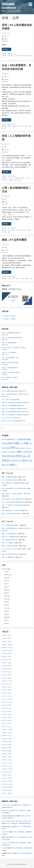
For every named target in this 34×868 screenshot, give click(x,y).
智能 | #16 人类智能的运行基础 (11, 409)
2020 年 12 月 (6, 729)
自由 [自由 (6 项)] (27, 456)
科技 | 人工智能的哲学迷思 (10, 367)
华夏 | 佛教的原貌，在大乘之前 (11, 510)
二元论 (9, 178)
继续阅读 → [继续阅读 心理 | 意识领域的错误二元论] (6, 224)
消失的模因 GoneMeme (9, 6)
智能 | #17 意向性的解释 (9, 406)
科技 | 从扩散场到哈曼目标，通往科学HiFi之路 (15, 394)
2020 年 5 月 (6, 748)
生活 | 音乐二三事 (7, 399)
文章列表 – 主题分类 (10, 316)
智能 (5, 590)
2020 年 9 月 (6, 736)
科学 (5, 602)
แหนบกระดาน (6, 810)
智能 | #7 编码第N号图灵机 (10, 546)
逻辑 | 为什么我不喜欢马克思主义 (12, 514)
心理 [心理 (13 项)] (4, 452)
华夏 (5, 578)
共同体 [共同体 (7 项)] (21, 444)
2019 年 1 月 (6, 793)
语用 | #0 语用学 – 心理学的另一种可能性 (14, 348)
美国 (22, 126)
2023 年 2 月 (6, 678)
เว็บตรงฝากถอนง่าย (7, 805)
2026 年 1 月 (6, 635)
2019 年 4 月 (6, 784)
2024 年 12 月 (6, 648)
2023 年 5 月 (6, 669)
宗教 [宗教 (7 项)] (29, 448)
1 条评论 (6, 79)
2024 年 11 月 (6, 650)
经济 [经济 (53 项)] (18, 456)
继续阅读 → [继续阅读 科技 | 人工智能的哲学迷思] (6, 172)
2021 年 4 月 (6, 717)
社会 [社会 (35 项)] (4, 456)
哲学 (12, 56)
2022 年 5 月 (6, 687)
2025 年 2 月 (6, 641)
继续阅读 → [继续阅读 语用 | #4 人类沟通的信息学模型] (6, 49)
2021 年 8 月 (6, 708)
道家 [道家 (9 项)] (28, 461)
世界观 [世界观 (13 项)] (9, 439)
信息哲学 (7, 575)
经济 (5, 608)
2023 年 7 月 (6, 663)
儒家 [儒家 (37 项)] (17, 443)
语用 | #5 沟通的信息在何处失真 (11, 333)
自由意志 (24, 56)
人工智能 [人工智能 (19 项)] (19, 439)
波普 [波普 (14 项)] (26, 452)
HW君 (5, 36)
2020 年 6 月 (6, 745)
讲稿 (5, 611)
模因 (14, 277)
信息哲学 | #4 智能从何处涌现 (11, 372)
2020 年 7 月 (6, 742)
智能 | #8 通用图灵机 (8, 557)
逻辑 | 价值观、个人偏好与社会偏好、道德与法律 (16, 494)
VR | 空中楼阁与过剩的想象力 (10, 391)
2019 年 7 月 (6, 775)
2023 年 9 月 (6, 660)
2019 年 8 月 (6, 772)
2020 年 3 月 (6, 754)
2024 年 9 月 (6, 654)
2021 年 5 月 (6, 714)
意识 (19, 56)
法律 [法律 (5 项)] (23, 452)
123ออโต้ (5, 848)
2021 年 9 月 (6, 705)
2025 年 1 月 (6, 644)
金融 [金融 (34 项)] (12, 465)
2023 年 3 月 (6, 675)
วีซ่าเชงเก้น (5, 832)
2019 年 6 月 (6, 778)
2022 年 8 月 (6, 684)
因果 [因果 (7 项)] (17, 448)
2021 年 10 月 (6, 702)
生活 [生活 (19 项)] (30, 452)
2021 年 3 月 (6, 720)
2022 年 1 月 (6, 693)
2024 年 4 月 (6, 657)
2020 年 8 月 (6, 739)
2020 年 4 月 (6, 751)
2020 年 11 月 (6, 732)
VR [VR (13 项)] (5, 439)
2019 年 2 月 (6, 790)
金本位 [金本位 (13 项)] (7, 465)
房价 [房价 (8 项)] (10, 452)
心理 (16, 56)
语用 (14, 54)
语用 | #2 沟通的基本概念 (9, 343)
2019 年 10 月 (6, 769)
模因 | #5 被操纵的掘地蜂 (9, 477)
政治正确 (14, 126)
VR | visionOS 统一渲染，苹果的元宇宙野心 (14, 549)
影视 (5, 584)
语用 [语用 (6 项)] (11, 461)
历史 (5, 581)
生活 (5, 596)
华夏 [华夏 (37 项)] (26, 443)
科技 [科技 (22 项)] (14, 456)
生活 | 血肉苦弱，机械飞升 (10, 377)
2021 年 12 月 (6, 696)
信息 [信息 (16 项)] (4, 443)
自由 (26, 126)
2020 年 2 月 (6, 757)
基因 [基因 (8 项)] (23, 448)
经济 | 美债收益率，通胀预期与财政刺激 (13, 483)
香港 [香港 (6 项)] (16, 465)
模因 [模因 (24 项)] (19, 452)
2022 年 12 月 (6, 681)
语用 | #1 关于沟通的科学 (9, 353)
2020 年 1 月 (6, 760)
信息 (9, 56)
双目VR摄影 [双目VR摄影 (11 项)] (6, 448)
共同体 (9, 126)
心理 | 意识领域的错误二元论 (10, 358)
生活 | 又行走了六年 (8, 418)
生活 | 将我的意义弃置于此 (10, 540)
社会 (14, 124)
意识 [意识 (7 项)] (7, 452)
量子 (5, 620)
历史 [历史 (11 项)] (30, 443)
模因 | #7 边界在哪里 (14, 240)
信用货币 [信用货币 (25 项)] (10, 443)
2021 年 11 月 (6, 699)
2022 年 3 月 (6, 690)
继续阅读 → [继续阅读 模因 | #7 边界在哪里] (6, 272)
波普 (20, 230)
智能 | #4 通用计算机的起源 (10, 554)
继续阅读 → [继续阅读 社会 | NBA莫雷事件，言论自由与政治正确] (6, 120)
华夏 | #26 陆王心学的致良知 (10, 362)
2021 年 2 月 (6, 723)
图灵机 (17, 178)
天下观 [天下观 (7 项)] (26, 448)
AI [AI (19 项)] (3, 439)
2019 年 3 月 (6, 787)
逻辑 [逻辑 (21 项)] (24, 461)
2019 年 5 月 (6, 781)
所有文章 (10, 54)
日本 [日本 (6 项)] (16, 452)
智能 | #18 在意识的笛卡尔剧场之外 (12, 402)
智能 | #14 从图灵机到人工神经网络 (12, 415)
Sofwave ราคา (6, 843)
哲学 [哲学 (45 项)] (13, 448)
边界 (5, 128)
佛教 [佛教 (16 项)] (29, 439)
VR (5, 572)
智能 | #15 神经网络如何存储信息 (12, 412)
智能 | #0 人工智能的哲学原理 (11, 537)
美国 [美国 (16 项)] (23, 456)
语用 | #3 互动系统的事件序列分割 (12, 338)
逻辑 (19, 180)
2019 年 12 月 (6, 763)
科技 (14, 176)
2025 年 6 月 (6, 638)
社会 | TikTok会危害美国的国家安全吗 (13, 502)
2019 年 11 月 (6, 766)
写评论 (6, 39)
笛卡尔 (6, 180)
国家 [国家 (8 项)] (20, 448)
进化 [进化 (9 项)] (21, 461)
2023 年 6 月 (6, 666)
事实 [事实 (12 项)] (13, 439)
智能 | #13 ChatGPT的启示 (10, 421)
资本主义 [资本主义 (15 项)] (16, 461)
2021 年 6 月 (6, 711)
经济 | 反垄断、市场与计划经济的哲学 (13, 499)
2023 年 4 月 (6, 672)
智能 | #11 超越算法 (8, 543)
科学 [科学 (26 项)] (9, 456)
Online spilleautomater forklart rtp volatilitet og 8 (17, 821)
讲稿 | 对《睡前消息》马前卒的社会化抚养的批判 (16, 505)
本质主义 (22, 178)
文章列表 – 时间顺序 (10, 319)
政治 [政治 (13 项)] (13, 452)
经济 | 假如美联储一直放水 (10, 480)
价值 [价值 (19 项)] (25, 439)
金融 (5, 623)
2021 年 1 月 (6, 726)
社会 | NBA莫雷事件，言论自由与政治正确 (17, 67)
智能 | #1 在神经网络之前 (9, 534)
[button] (31, 3)
